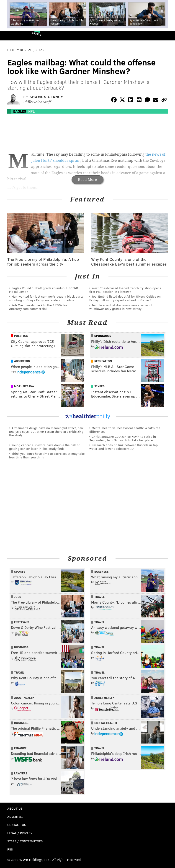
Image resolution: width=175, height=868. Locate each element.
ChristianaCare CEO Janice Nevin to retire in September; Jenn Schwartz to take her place (123, 438)
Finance (20, 748)
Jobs (18, 597)
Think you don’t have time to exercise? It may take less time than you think (47, 455)
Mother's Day (24, 386)
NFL (31, 111)
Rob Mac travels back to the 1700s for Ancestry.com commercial (38, 307)
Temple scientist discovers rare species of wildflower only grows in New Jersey (121, 307)
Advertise (15, 817)
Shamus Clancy (46, 97)
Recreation (103, 361)
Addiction (22, 361)
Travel (99, 597)
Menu (168, 36)
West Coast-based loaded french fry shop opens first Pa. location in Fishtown (125, 290)
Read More (87, 180)
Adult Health (24, 698)
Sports (36, 34)
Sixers (99, 386)
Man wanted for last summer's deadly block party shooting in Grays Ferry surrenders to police (46, 298)
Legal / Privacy (20, 833)
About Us (15, 808)
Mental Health (106, 723)
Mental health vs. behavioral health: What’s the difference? (125, 430)
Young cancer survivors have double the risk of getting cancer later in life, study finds (44, 447)
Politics (21, 336)
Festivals (22, 622)
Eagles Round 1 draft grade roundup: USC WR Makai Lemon (44, 290)
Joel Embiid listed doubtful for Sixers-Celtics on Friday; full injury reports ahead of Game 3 (125, 298)
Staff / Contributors (25, 841)
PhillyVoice (11, 35)
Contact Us (17, 825)
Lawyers (21, 773)
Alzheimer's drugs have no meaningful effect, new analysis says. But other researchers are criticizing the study (46, 432)
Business (102, 572)
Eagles (20, 111)
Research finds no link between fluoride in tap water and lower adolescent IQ (124, 447)
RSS (10, 849)
